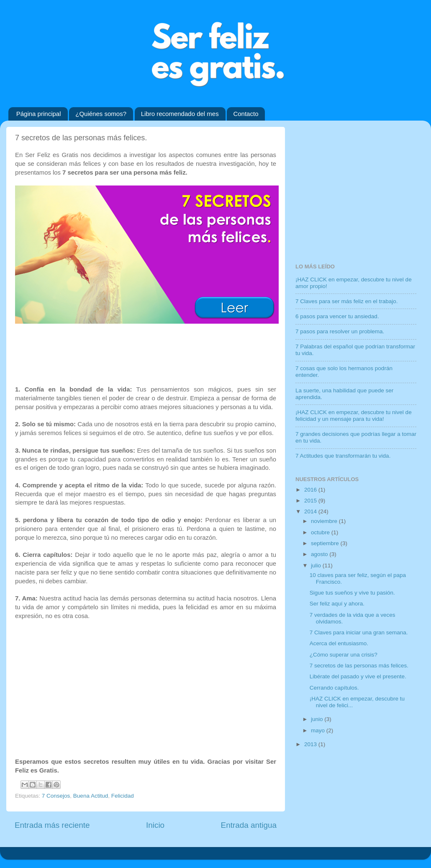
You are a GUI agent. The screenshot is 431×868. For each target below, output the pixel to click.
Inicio (155, 825)
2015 (311, 501)
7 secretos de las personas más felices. (359, 666)
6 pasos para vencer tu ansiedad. (337, 316)
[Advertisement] (146, 353)
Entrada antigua (249, 825)
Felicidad (123, 796)
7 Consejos (56, 796)
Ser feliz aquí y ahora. (337, 604)
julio (317, 565)
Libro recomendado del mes (180, 114)
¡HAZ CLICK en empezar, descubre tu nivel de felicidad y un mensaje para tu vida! (354, 416)
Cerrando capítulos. (334, 688)
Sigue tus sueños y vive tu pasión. (352, 593)
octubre (321, 532)
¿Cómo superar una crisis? (344, 655)
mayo (319, 730)
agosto (320, 554)
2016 (311, 490)
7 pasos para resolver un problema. (340, 331)
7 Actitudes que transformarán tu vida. (343, 456)
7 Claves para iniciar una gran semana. (359, 632)
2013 (311, 744)
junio (318, 719)
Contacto (246, 114)
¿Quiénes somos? (101, 114)
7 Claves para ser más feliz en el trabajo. (347, 301)
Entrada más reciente (52, 825)
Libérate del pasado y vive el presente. (358, 676)
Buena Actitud (91, 796)
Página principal (39, 114)
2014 (311, 511)
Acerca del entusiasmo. (339, 643)
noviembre (325, 521)
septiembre (326, 543)
